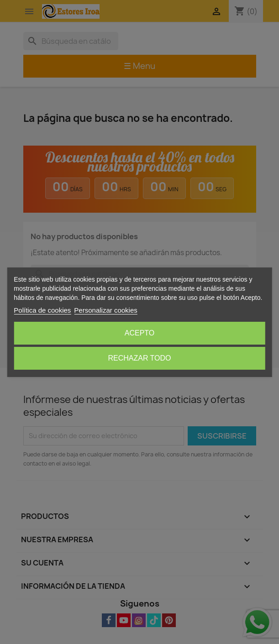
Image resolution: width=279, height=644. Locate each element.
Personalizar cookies (105, 310)
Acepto (140, 333)
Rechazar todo (139, 358)
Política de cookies (42, 310)
